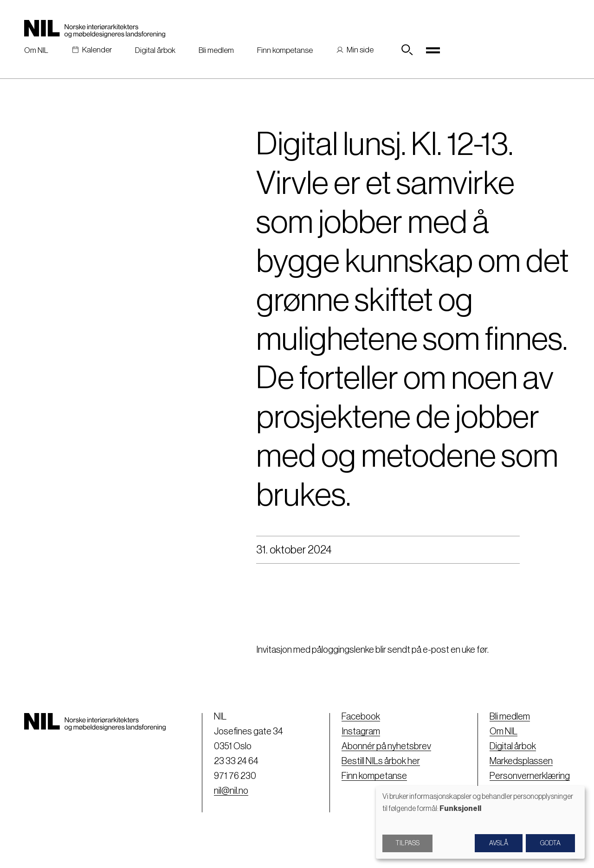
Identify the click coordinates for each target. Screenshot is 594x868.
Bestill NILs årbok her (381, 761)
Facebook (361, 717)
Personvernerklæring (530, 776)
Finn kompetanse (285, 50)
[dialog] (480, 822)
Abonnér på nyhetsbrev (386, 746)
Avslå (499, 843)
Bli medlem (216, 50)
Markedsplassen (521, 761)
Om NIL (36, 50)
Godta (550, 843)
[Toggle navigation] (433, 50)
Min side (360, 50)
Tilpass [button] (407, 843)
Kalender (97, 50)
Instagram (361, 732)
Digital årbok (155, 50)
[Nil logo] (95, 29)
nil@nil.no (231, 791)
